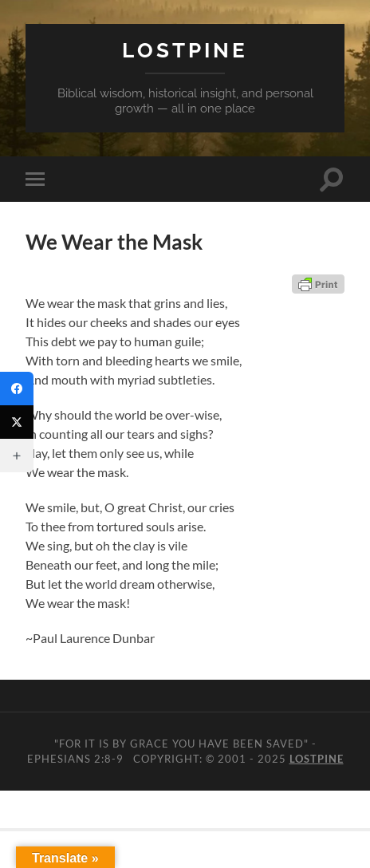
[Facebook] (17, 389)
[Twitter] (17, 422)
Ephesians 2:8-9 (75, 759)
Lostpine (185, 50)
